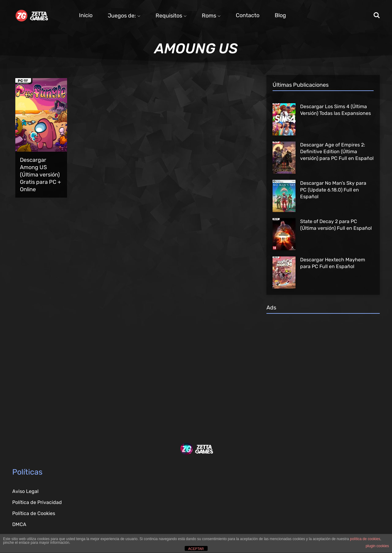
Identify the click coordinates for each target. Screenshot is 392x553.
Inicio (86, 15)
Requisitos (171, 16)
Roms (211, 16)
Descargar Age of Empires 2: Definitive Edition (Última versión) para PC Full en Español (337, 152)
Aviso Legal (25, 491)
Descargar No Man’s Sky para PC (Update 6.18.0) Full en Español (333, 190)
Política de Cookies (34, 513)
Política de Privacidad (37, 502)
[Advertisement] (323, 369)
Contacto (248, 15)
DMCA (19, 524)
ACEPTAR (196, 549)
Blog (280, 15)
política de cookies (365, 539)
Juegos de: (124, 16)
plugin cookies (377, 546)
